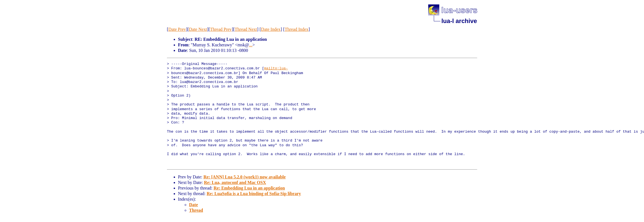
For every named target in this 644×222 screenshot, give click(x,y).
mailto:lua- (276, 69)
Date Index (271, 29)
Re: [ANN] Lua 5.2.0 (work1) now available (244, 177)
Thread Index (297, 29)
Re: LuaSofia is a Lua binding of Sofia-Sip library (254, 194)
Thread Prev (221, 29)
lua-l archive (459, 21)
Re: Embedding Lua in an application (249, 188)
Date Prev (177, 29)
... (251, 45)
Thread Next (246, 29)
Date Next (198, 29)
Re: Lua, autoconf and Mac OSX (235, 182)
